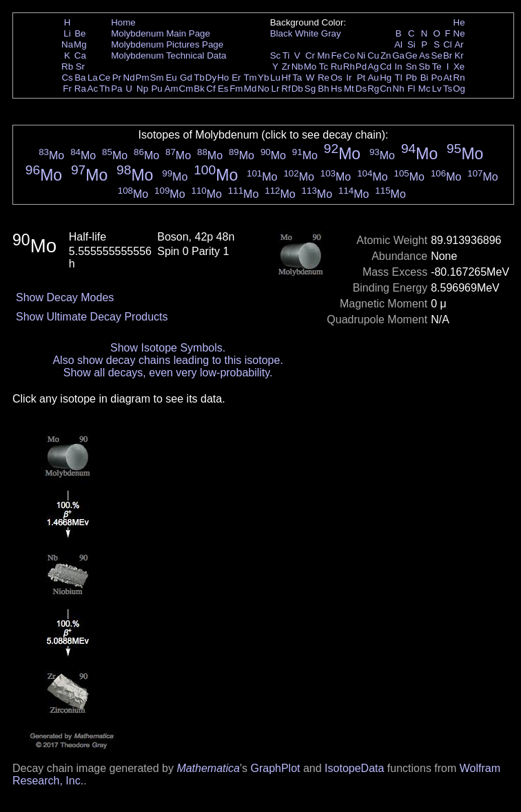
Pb (411, 78)
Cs (67, 78)
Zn (386, 55)
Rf (286, 89)
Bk (199, 89)
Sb (425, 67)
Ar (459, 44)
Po (437, 78)
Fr (67, 89)
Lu (275, 78)
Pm (143, 78)
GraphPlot (275, 768)
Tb (199, 78)
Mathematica (208, 768)
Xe (459, 67)
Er (236, 78)
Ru (337, 67)
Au (373, 78)
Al (398, 44)
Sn (411, 67)
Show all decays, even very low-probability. (168, 373)
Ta (297, 78)
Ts (448, 89)
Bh (323, 89)
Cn (386, 89)
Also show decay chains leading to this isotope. (167, 360)
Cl (448, 44)
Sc (276, 55)
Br (448, 55)
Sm (157, 78)
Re (324, 78)
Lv (437, 89)
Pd (361, 67)
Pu (156, 89)
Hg (386, 78)
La (93, 78)
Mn (324, 55)
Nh (399, 89)
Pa (116, 89)
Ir (349, 78)
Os (337, 78)
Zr (286, 67)
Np (142, 89)
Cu (373, 55)
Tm (250, 78)
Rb (67, 67)
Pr (117, 78)
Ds (361, 89)
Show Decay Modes (65, 297)
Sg (310, 89)
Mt (349, 89)
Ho (223, 78)
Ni (361, 55)
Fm (236, 89)
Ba (80, 78)
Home (123, 22)
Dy (211, 78)
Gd (186, 78)
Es (223, 89)
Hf (286, 78)
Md (251, 89)
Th (105, 89)
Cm (186, 89)
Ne (459, 33)
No (264, 89)
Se (437, 55)
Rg (373, 89)
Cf (211, 89)
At (448, 78)
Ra (80, 89)
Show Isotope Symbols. (168, 348)
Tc (324, 67)
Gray (331, 33)
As (425, 55)
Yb (263, 78)
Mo (310, 67)
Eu (171, 78)
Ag (373, 67)
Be (80, 33)
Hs (336, 89)
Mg (80, 44)
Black (282, 33)
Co (349, 55)
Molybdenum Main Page (161, 33)
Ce (104, 78)
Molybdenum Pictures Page (167, 44)
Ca (80, 55)
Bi (425, 78)
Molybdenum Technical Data (168, 55)
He (459, 22)
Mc (425, 89)
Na (67, 44)
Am (172, 89)
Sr (80, 67)
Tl (399, 78)
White (307, 33)
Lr (276, 89)
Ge (411, 55)
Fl (411, 89)
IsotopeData (354, 768)
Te (437, 67)
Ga (398, 55)
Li (67, 33)
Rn (459, 78)
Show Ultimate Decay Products (92, 317)
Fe (336, 55)
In (399, 67)
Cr (310, 55)
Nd (129, 78)
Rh (349, 67)
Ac (93, 89)
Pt (361, 78)
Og (459, 89)
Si (411, 44)
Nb (297, 67)
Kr (459, 55)
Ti (286, 55)
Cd (386, 67)
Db (297, 89)
